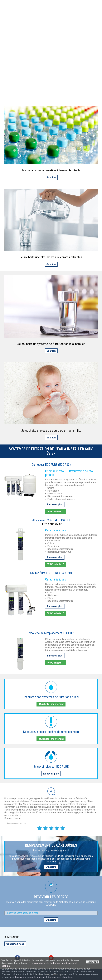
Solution (51, 177)
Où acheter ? (57, 512)
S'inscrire (51, 867)
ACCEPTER (93, 962)
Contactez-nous (15, 944)
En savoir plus (55, 504)
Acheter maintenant (52, 704)
